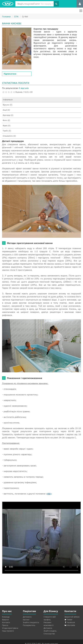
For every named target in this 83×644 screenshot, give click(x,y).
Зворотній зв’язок (72, 617)
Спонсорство (49, 634)
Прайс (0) (7, 131)
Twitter (68, 620)
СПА (16, 16)
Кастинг (26, 620)
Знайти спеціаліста (31, 622)
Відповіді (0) (8, 115)
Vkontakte (70, 625)
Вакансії (5, 620)
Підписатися (10, 74)
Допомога (27, 617)
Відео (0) (7, 126)
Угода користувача (10, 628)
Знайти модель (50, 631)
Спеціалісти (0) (9, 136)
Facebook (70, 622)
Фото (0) (6, 120)
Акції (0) (6, 110)
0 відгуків (24, 88)
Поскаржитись (29, 625)
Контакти (6, 622)
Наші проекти (8, 631)
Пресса (5, 625)
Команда (6, 617)
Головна (6, 16)
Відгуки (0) (8, 105)
